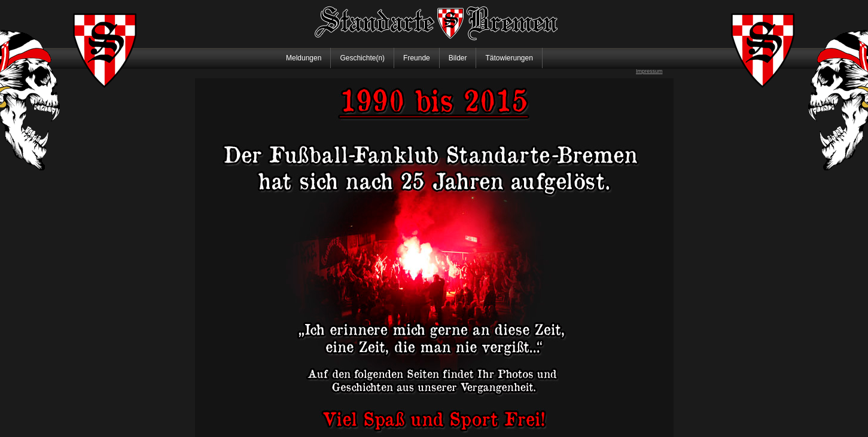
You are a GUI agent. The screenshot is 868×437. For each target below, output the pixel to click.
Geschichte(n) (362, 58)
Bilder (458, 58)
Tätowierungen (509, 58)
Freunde (417, 58)
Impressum (649, 71)
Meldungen (304, 58)
